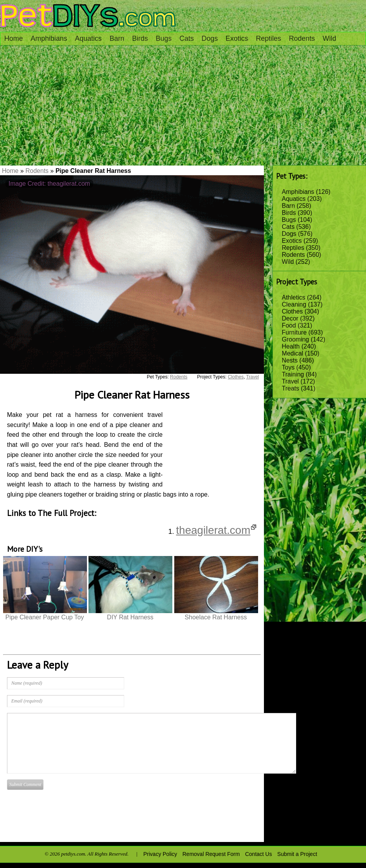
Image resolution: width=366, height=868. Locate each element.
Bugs (164, 38)
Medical (292, 353)
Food (289, 325)
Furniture (294, 332)
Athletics (293, 297)
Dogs (210, 38)
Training (293, 374)
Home (14, 38)
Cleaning (294, 304)
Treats (291, 388)
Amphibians (49, 38)
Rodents (302, 38)
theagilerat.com (216, 530)
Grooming (295, 339)
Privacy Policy (160, 854)
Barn (117, 38)
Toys (288, 367)
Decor (290, 318)
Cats (186, 38)
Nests (290, 360)
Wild (329, 38)
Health (291, 346)
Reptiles (268, 38)
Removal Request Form (211, 854)
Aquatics (88, 38)
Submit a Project (297, 854)
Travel (290, 381)
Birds (140, 38)
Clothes (292, 311)
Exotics (237, 38)
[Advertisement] (183, 107)
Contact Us (258, 854)
